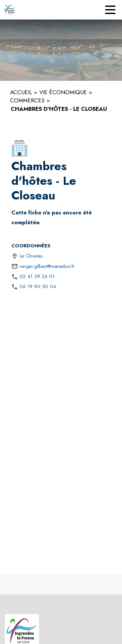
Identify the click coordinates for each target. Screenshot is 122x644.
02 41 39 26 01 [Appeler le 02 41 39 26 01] (37, 276)
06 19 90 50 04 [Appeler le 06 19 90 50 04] (38, 286)
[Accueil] (10, 10)
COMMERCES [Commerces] (27, 100)
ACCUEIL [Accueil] (21, 92)
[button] (20, 148)
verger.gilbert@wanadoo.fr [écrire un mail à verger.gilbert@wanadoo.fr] (47, 266)
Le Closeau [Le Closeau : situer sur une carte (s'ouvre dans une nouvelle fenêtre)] (31, 256)
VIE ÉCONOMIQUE (63, 92)
